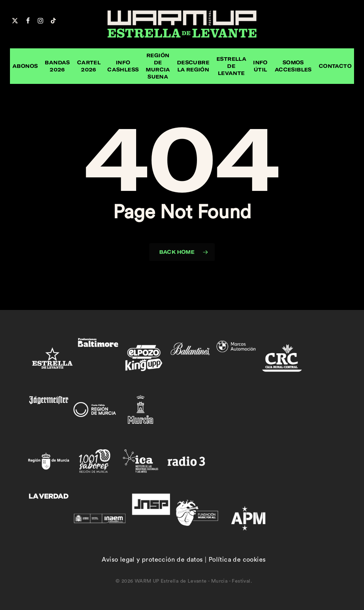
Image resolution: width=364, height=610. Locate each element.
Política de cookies (237, 560)
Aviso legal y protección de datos (152, 560)
